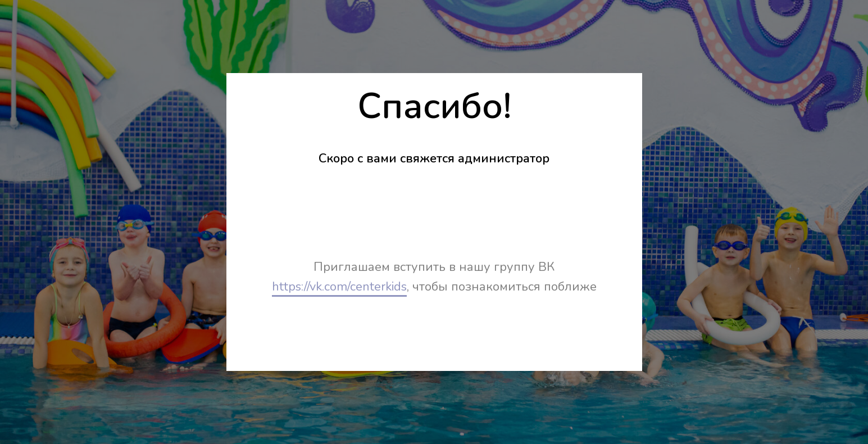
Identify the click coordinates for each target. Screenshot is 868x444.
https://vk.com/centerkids (339, 287)
